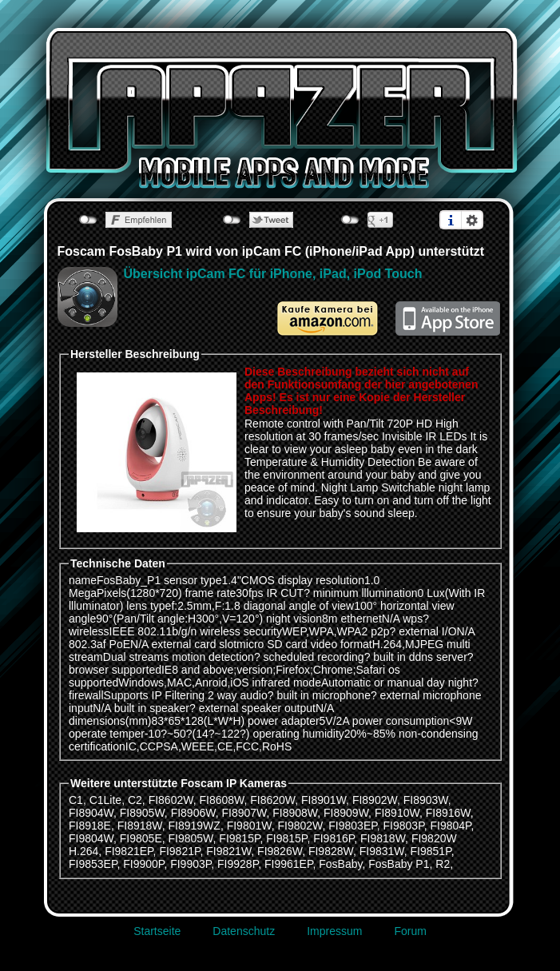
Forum (410, 931)
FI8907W (244, 813)
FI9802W (300, 826)
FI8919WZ (195, 826)
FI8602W (171, 800)
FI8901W (324, 800)
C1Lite (105, 800)
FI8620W (272, 800)
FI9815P (239, 838)
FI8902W (375, 800)
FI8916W (448, 813)
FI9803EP (352, 826)
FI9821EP (129, 851)
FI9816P (334, 838)
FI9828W (331, 851)
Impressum (334, 931)
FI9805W (191, 838)
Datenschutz (244, 931)
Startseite (157, 931)
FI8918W (140, 826)
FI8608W (221, 800)
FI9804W (91, 838)
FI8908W (295, 813)
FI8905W (142, 813)
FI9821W (228, 851)
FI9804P (450, 826)
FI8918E (90, 826)
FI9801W (249, 826)
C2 (135, 800)
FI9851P (431, 851)
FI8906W (193, 813)
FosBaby (340, 864)
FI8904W (91, 813)
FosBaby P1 (399, 864)
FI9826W (280, 851)
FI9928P (238, 864)
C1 (76, 800)
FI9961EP (288, 864)
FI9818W (383, 838)
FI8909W (346, 813)
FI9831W (382, 851)
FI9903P (191, 864)
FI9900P (143, 864)
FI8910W (397, 813)
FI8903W (426, 800)
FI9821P (179, 851)
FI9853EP (93, 864)
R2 (443, 864)
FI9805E (141, 838)
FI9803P (404, 826)
